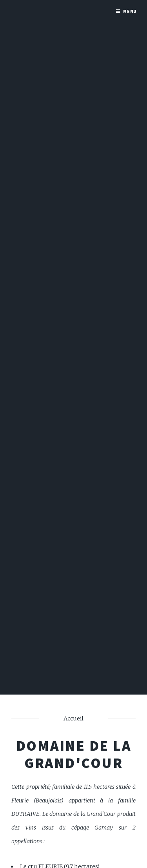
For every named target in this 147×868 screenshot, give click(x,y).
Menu (130, 11)
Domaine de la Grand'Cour (74, 754)
